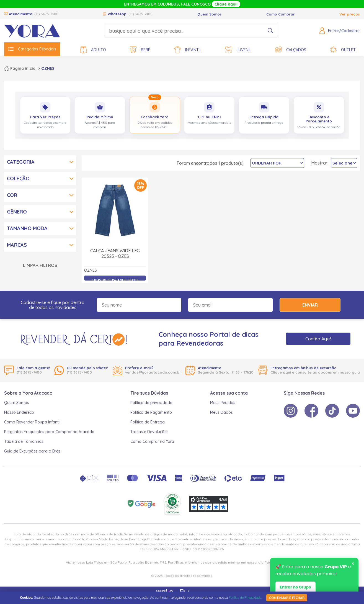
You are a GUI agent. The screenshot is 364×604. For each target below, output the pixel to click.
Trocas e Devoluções (149, 432)
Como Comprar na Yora (152, 441)
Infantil (188, 50)
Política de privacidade (151, 403)
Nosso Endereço (19, 412)
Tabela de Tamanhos (24, 441)
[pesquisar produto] (270, 31)
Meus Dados (221, 412)
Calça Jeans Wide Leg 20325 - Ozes (115, 253)
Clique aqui (281, 372)
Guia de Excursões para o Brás (32, 451)
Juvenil (238, 50)
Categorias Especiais (32, 49)
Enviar (310, 305)
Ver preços (350, 14)
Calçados (291, 50)
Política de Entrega (148, 422)
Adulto (93, 50)
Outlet (343, 50)
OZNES (48, 68)
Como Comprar (281, 14)
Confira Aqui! (318, 339)
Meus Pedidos (223, 403)
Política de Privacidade (245, 598)
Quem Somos (210, 14)
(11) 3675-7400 (46, 14)
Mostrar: (320, 163)
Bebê (140, 50)
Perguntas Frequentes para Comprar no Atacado (49, 432)
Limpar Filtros (40, 265)
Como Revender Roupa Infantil (32, 422)
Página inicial (23, 68)
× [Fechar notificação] (353, 564)
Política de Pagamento (151, 412)
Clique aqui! (226, 4)
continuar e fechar (287, 598)
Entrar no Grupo (295, 587)
